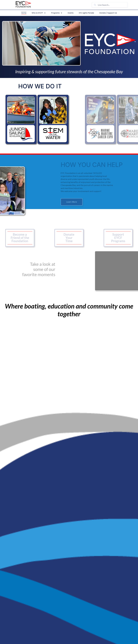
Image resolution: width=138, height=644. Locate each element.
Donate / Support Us (108, 13)
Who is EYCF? (39, 13)
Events (71, 13)
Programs (57, 13)
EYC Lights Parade (86, 13)
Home (24, 13)
